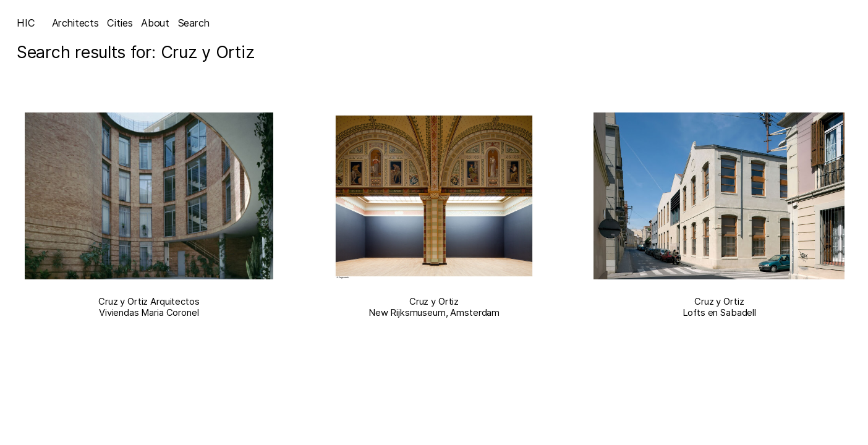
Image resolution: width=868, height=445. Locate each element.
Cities (120, 23)
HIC (26, 23)
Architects (75, 23)
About (155, 23)
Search (194, 23)
